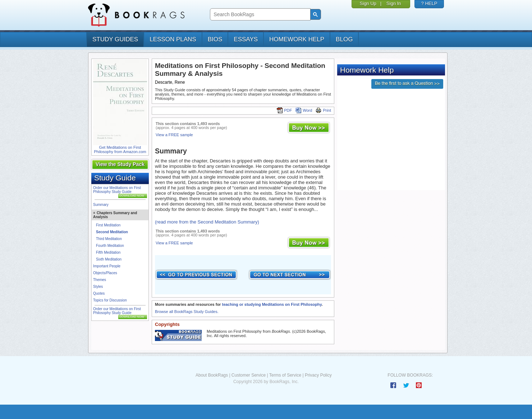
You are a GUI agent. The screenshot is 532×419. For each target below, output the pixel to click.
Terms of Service (285, 375)
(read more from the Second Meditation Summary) (207, 222)
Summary (101, 205)
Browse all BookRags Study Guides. (187, 312)
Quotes (99, 293)
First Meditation (108, 225)
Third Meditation (109, 239)
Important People (107, 266)
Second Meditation (112, 232)
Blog (344, 39)
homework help (297, 39)
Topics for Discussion (110, 300)
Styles (98, 287)
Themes (100, 280)
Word (304, 110)
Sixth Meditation (109, 259)
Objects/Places (105, 273)
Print (323, 110)
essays (246, 39)
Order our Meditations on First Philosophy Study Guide (117, 190)
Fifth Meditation (108, 252)
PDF (284, 110)
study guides (115, 39)
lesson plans (173, 39)
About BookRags (212, 375)
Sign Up (368, 3)
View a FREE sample (174, 135)
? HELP (429, 3)
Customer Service (249, 375)
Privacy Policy (318, 375)
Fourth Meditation (110, 246)
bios (215, 39)
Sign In (394, 3)
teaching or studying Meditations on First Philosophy (272, 304)
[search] (259, 15)
